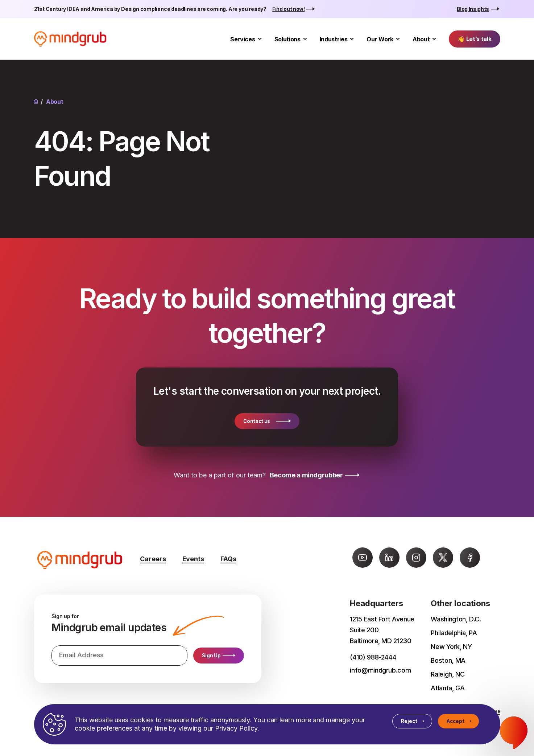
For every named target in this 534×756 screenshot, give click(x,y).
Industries (334, 39)
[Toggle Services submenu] (260, 39)
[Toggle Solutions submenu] (305, 39)
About (421, 39)
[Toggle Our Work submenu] (398, 39)
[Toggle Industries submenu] (352, 39)
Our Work (380, 39)
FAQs (228, 559)
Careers (153, 559)
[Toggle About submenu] (434, 39)
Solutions (287, 39)
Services (243, 39)
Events (193, 559)
